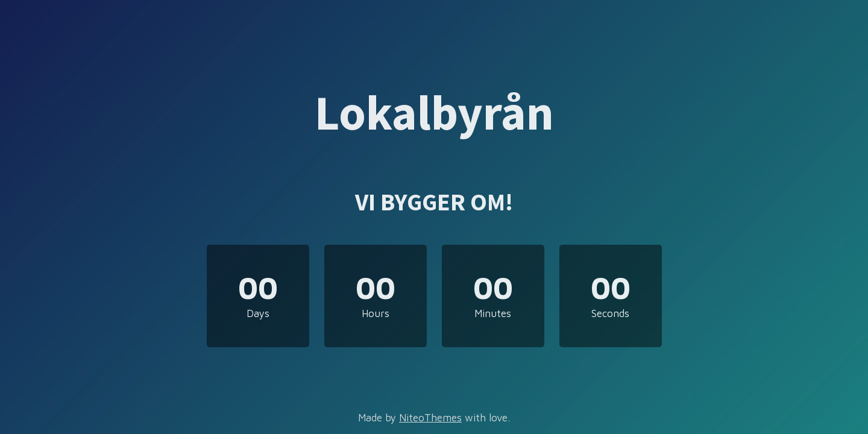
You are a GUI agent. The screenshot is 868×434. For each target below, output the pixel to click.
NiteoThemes (430, 418)
